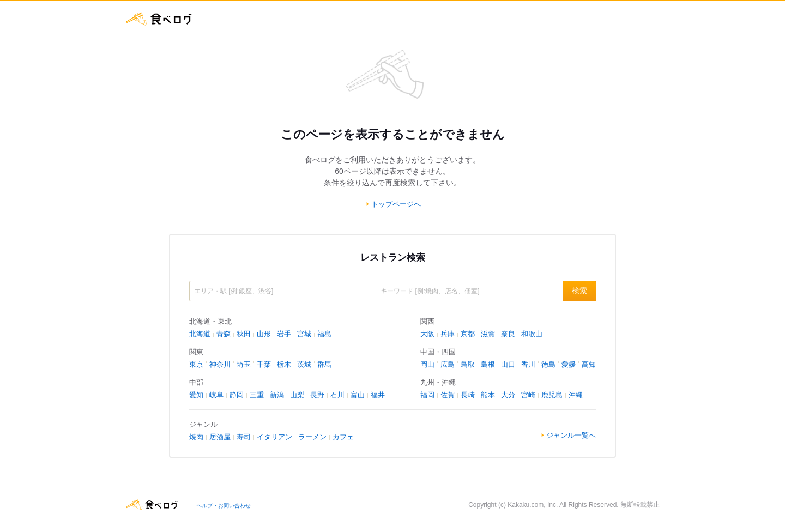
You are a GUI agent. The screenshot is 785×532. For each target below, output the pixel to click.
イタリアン (274, 437)
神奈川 (220, 364)
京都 (468, 334)
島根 (488, 364)
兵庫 (448, 334)
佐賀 (448, 395)
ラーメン (312, 437)
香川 (528, 364)
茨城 (304, 364)
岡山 (427, 364)
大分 (508, 395)
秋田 (244, 334)
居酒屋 (220, 437)
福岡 (427, 395)
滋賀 (488, 334)
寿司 (244, 437)
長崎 (468, 395)
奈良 (508, 334)
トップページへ (396, 204)
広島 (448, 364)
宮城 (304, 334)
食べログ (159, 19)
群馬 (324, 364)
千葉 (264, 364)
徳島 (548, 364)
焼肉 (196, 437)
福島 (324, 334)
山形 (264, 334)
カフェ (343, 437)
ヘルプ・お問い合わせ (224, 506)
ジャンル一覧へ (571, 435)
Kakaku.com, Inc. (533, 505)
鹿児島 (552, 395)
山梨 (297, 395)
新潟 (277, 395)
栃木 (284, 364)
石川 (337, 395)
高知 (589, 364)
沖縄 (576, 395)
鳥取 (468, 364)
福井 (378, 395)
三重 (257, 395)
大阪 (427, 334)
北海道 (200, 334)
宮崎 (528, 395)
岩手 (284, 334)
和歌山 (532, 334)
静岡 (237, 395)
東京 (196, 364)
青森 (224, 334)
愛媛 (569, 364)
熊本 (488, 395)
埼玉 (244, 364)
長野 (317, 395)
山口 (508, 364)
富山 (358, 395)
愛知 (196, 395)
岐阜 (216, 395)
